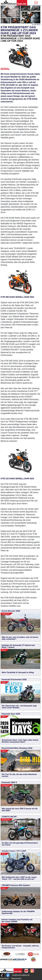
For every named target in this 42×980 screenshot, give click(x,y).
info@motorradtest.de (21, 975)
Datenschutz (16, 978)
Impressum (4, 978)
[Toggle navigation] (36, 3)
